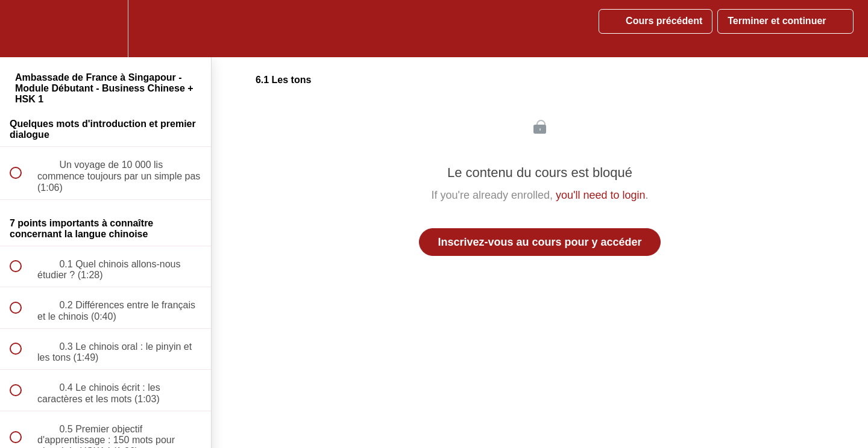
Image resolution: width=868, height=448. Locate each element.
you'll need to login (601, 195)
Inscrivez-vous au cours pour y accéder (539, 242)
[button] (22, 29)
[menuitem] (105, 29)
